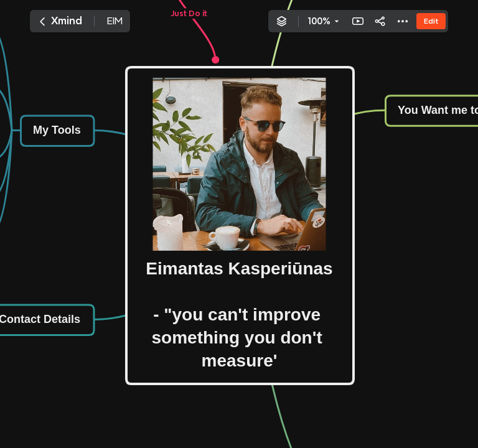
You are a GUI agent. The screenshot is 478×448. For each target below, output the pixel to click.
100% (319, 21)
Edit (431, 21)
